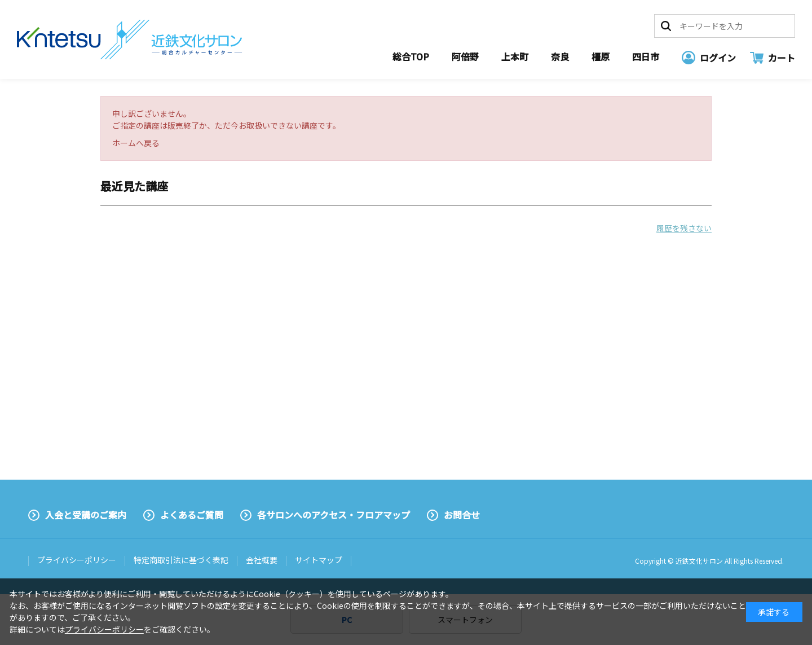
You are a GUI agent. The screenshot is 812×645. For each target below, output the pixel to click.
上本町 (515, 56)
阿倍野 (465, 56)
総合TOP (411, 56)
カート (782, 58)
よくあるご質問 (192, 515)
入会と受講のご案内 (86, 515)
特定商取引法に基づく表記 (181, 560)
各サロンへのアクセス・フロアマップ (334, 515)
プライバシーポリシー (77, 560)
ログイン (718, 58)
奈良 (560, 56)
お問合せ (462, 515)
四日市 (646, 56)
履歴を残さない (684, 228)
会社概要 (262, 560)
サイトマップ (319, 560)
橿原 (601, 56)
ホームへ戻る (136, 143)
